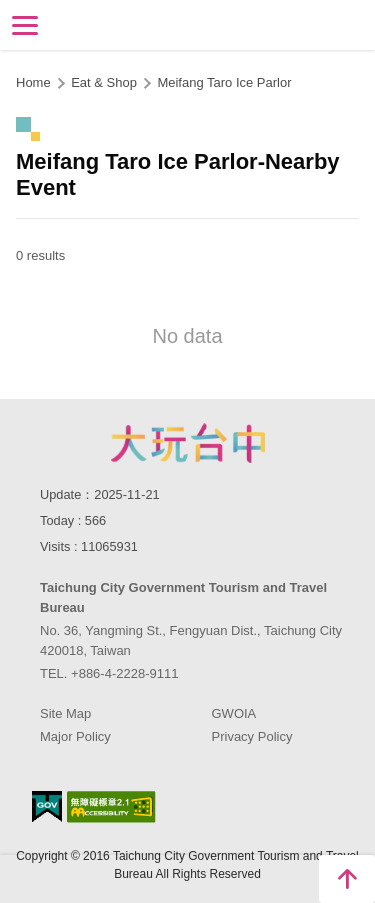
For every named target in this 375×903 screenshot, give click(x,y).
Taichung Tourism (187, 23)
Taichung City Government (188, 443)
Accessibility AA (111, 807)
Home (33, 82)
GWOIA (234, 713)
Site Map (65, 713)
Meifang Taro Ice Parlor (224, 82)
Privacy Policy (252, 736)
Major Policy (75, 736)
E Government (47, 806)
